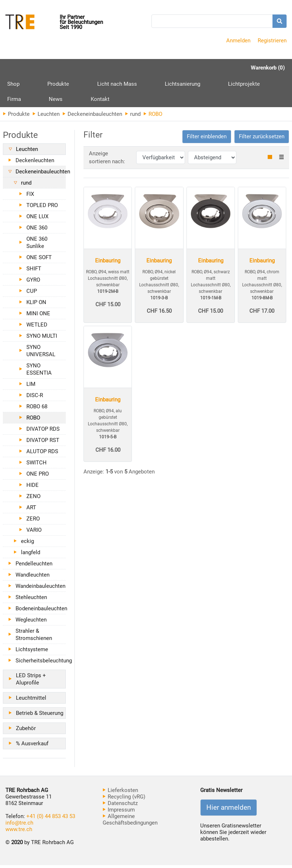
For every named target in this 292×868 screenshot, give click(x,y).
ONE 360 (37, 231)
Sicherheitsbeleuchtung (41, 663)
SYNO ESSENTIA (39, 372)
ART (31, 510)
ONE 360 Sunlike (37, 245)
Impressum (119, 813)
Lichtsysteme (32, 652)
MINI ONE (38, 316)
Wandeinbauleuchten (40, 589)
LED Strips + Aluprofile (31, 682)
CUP (32, 294)
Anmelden (238, 41)
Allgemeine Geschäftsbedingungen (130, 822)
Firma (227, 85)
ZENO (33, 499)
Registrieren (272, 41)
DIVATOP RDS (43, 432)
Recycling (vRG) (124, 800)
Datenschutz (120, 806)
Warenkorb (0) (268, 68)
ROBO (33, 421)
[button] (207, 140)
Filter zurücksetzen (262, 139)
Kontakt (17, 101)
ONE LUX (37, 219)
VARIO (34, 533)
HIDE (33, 488)
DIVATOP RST (43, 443)
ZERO (33, 522)
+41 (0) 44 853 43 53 (51, 819)
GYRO (33, 283)
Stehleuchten (31, 600)
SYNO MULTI (42, 339)
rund (133, 117)
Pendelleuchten (34, 566)
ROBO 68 (37, 409)
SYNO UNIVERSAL (41, 354)
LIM (31, 387)
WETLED (37, 328)
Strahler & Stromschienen (34, 637)
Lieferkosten (120, 793)
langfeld (31, 555)
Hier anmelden (229, 810)
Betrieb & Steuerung (40, 716)
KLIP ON (36, 305)
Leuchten (46, 117)
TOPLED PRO (42, 208)
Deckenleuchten (35, 163)
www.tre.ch (19, 832)
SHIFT (34, 271)
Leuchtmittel (31, 701)
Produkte (45, 87)
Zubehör (26, 731)
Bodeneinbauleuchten (41, 611)
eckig (27, 544)
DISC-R (35, 398)
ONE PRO (38, 477)
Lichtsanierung (142, 85)
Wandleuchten (33, 578)
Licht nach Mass (90, 85)
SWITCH (36, 465)
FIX (30, 197)
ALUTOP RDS (42, 454)
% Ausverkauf (32, 746)
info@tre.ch (19, 826)
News (255, 85)
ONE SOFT (39, 260)
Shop (13, 85)
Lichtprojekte (190, 85)
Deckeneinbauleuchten (92, 117)
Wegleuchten (31, 623)
